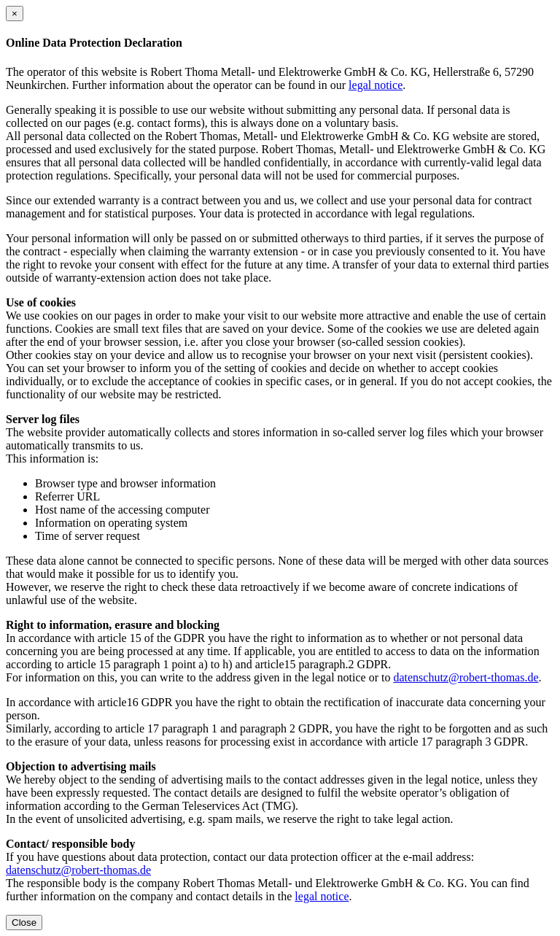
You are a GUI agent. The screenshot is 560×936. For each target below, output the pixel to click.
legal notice (376, 85)
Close (24, 923)
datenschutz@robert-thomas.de (466, 677)
